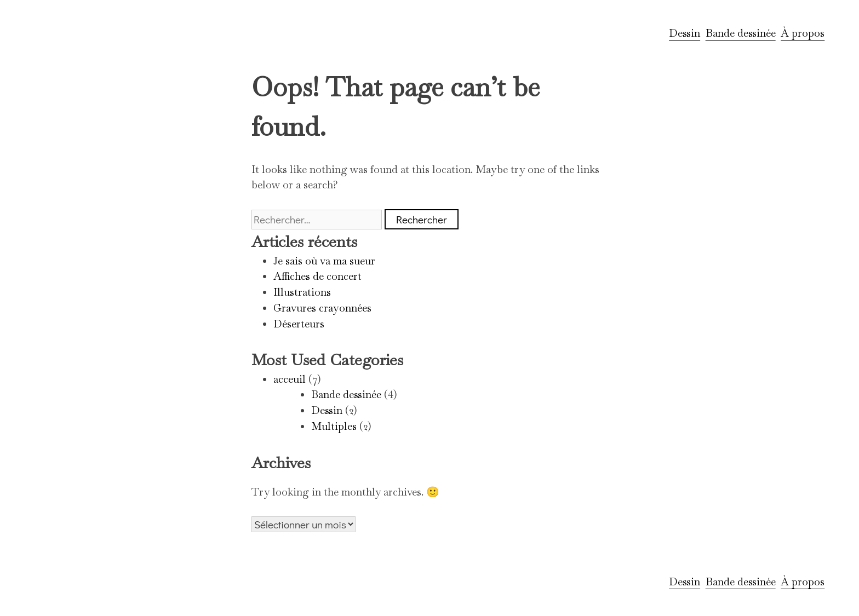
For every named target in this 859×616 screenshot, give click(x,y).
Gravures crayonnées (322, 308)
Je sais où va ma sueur (324, 261)
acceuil (290, 379)
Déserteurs (299, 324)
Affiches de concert (317, 276)
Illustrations (302, 292)
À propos (803, 33)
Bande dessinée (741, 33)
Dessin (685, 33)
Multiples (334, 426)
